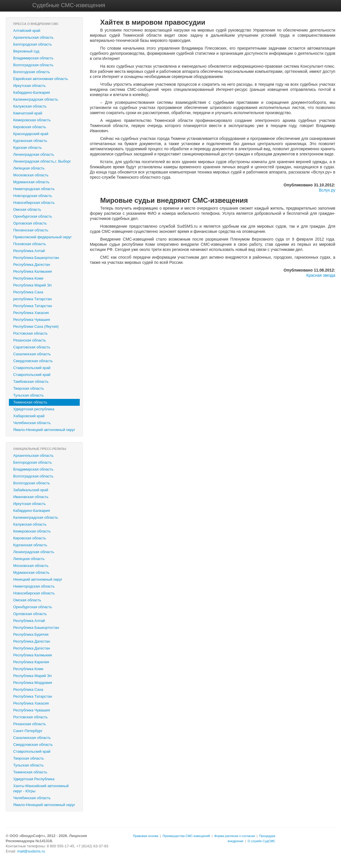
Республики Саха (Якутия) (36, 326)
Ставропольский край (32, 368)
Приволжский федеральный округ (42, 237)
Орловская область (30, 223)
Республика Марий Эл (32, 285)
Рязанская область (30, 340)
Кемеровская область (32, 120)
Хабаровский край (29, 416)
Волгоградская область (33, 65)
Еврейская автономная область (41, 79)
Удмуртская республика (34, 409)
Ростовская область (30, 333)
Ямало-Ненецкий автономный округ (44, 430)
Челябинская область (32, 423)
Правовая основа (145, 836)
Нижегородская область (34, 189)
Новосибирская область (34, 203)
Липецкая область (29, 168)
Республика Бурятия (31, 634)
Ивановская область (31, 497)
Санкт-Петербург (28, 731)
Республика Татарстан (33, 306)
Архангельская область (33, 37)
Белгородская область (33, 44)
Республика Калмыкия (33, 271)
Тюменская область (30, 402)
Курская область (28, 148)
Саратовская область (32, 347)
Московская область (31, 175)
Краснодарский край (31, 134)
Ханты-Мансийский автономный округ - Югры (41, 788)
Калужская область (30, 106)
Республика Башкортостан (36, 258)
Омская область (27, 209)
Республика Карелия (31, 662)
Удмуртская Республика (34, 779)
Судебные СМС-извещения (69, 5)
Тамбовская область (31, 382)
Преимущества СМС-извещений (186, 836)
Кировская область (30, 127)
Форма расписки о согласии (235, 836)
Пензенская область (31, 230)
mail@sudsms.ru (31, 851)
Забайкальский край (31, 490)
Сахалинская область (32, 354)
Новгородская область (33, 196)
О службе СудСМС (262, 841)
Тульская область (28, 395)
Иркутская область (29, 86)
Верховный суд (26, 51)
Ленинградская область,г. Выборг (42, 161)
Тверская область (29, 388)
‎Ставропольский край (32, 375)
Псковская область (30, 244)
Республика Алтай (29, 251)
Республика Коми (28, 278)
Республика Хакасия (31, 313)
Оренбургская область (33, 216)
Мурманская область (31, 182)
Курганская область (30, 141)
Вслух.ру (327, 190)
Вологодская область (32, 72)
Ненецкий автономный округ (38, 579)
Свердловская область (33, 361)
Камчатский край (28, 113)
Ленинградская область (34, 154)
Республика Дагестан (32, 265)
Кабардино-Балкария (32, 92)
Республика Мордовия (33, 683)
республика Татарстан (32, 299)
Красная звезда (321, 275)
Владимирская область (33, 58)
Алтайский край (27, 31)
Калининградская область (36, 99)
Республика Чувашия (32, 320)
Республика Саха (28, 292)
